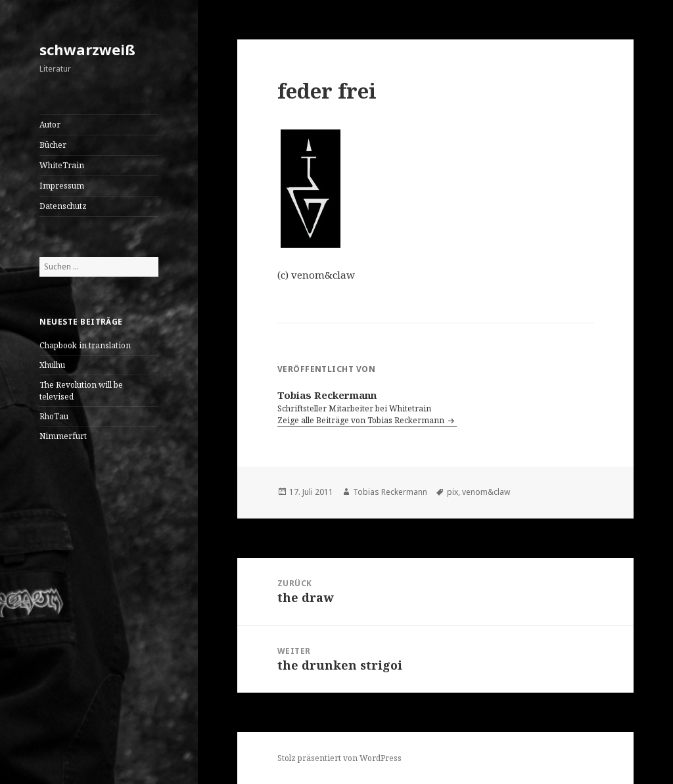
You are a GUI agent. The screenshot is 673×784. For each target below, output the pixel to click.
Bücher (53, 145)
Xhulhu (52, 365)
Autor (50, 125)
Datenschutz (63, 206)
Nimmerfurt (63, 436)
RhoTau (54, 416)
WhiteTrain (62, 165)
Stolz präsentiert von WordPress (339, 758)
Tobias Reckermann (390, 492)
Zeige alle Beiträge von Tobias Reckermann (362, 420)
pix (453, 492)
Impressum (62, 186)
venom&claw (486, 492)
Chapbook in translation (85, 345)
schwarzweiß (87, 49)
